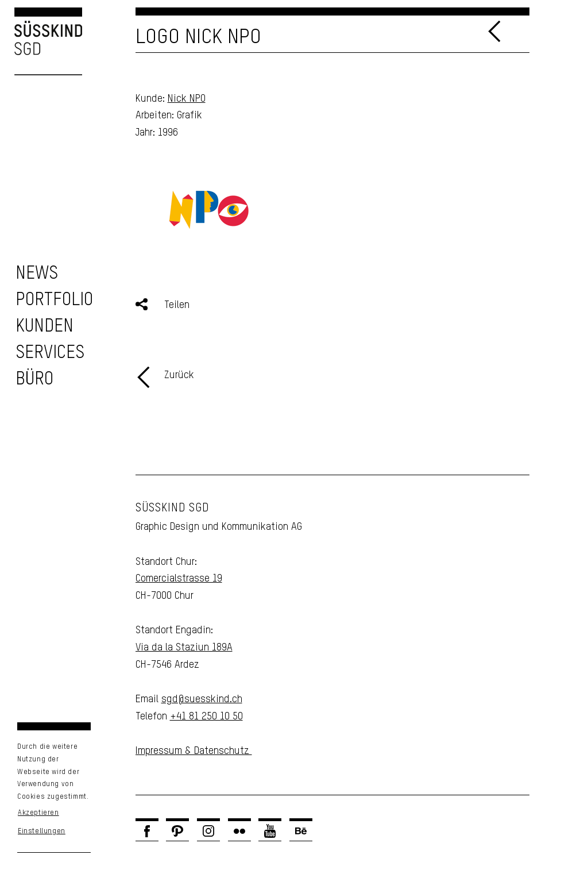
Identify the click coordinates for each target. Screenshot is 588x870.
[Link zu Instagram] (208, 831)
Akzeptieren (38, 813)
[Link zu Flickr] (239, 831)
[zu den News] (37, 274)
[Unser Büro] (34, 380)
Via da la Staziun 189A (184, 648)
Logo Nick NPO (198, 37)
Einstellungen (42, 831)
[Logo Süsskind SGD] (41, 41)
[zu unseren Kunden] (45, 327)
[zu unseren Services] (50, 353)
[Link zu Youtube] (270, 831)
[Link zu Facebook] (147, 831)
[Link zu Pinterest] (177, 831)
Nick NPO (187, 99)
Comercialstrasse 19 (179, 579)
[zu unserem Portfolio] (54, 300)
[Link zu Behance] (301, 831)
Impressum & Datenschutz (194, 751)
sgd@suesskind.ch (202, 699)
